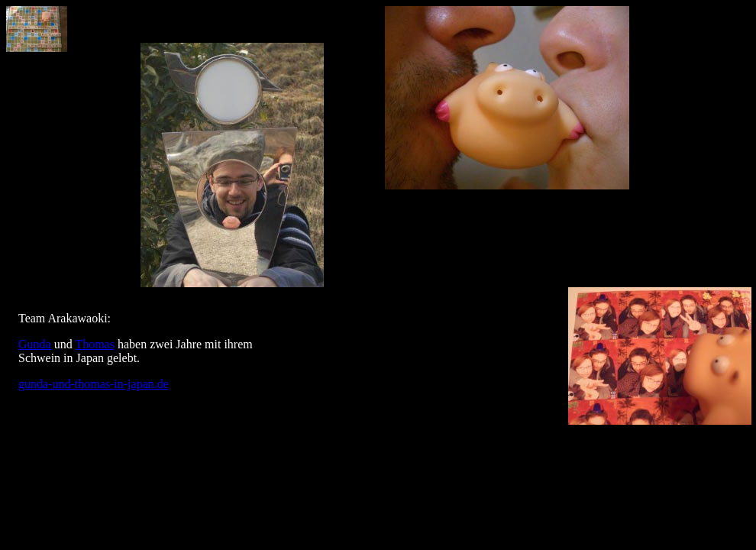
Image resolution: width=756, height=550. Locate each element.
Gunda (35, 344)
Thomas (95, 344)
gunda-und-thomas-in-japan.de (94, 384)
